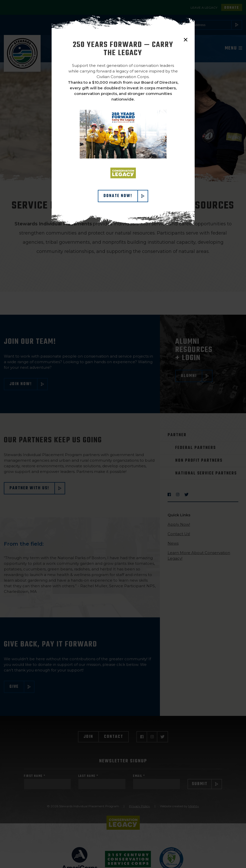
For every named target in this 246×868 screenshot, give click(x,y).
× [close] (186, 40)
